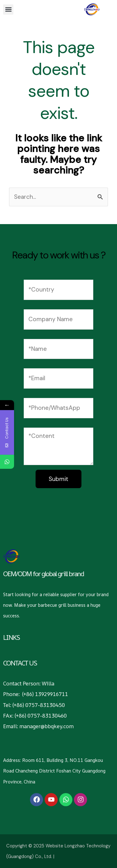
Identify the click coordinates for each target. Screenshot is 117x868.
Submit (58, 479)
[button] (8, 10)
